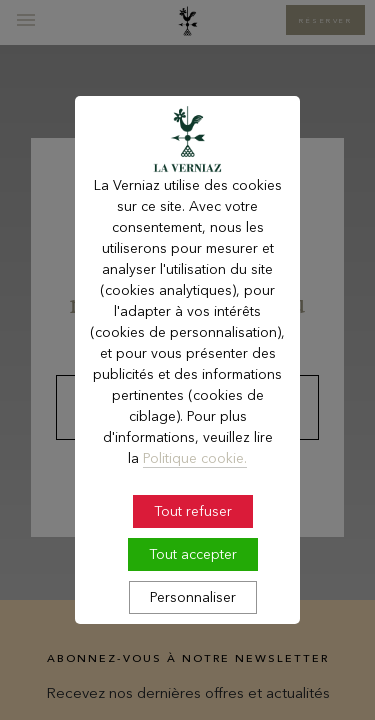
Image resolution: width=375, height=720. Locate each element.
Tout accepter (193, 578)
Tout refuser (193, 535)
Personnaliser (193, 621)
